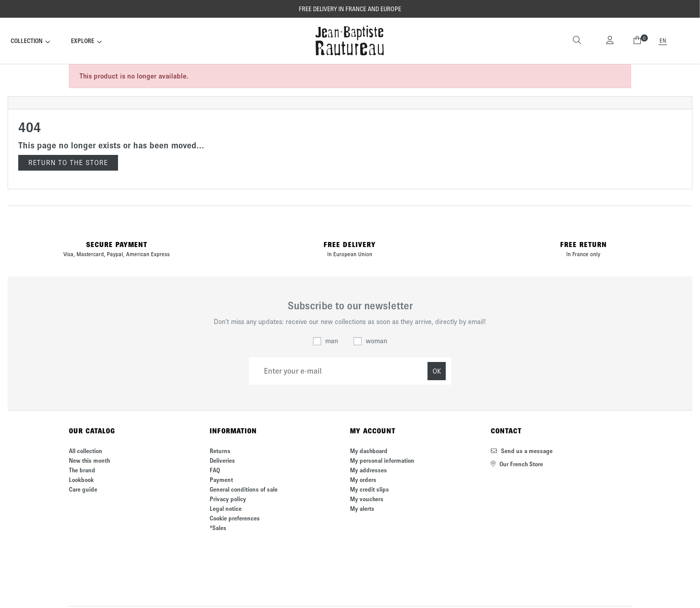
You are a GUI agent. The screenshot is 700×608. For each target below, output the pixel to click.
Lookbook (81, 480)
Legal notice (226, 509)
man (332, 341)
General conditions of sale (244, 489)
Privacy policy (228, 499)
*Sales (218, 528)
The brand (82, 470)
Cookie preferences (235, 518)
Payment (221, 480)
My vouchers (367, 499)
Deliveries (222, 460)
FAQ (215, 470)
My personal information (382, 460)
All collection (86, 451)
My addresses (368, 470)
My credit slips (370, 489)
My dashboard (369, 451)
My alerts (362, 509)
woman (377, 341)
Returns (220, 451)
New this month (89, 460)
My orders (363, 480)
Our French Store (517, 464)
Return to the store (68, 163)
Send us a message (522, 451)
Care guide (83, 489)
